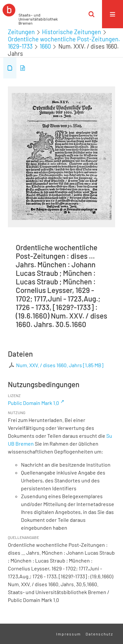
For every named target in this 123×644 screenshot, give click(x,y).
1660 (45, 46)
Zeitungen (21, 32)
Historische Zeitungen (72, 32)
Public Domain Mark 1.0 (33, 403)
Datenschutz (99, 634)
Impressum (69, 634)
